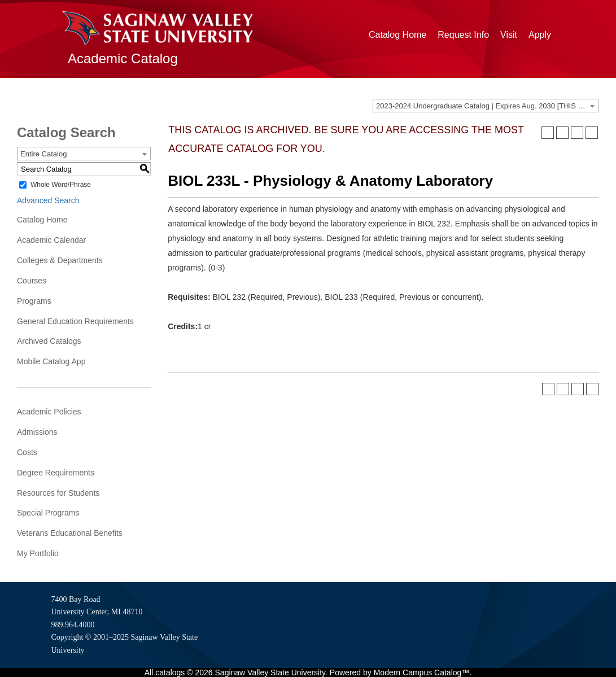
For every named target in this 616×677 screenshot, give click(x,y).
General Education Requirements (75, 321)
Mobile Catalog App (51, 361)
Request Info (463, 35)
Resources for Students (58, 493)
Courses (32, 281)
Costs (27, 452)
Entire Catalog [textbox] (43, 154)
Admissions (37, 432)
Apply (540, 35)
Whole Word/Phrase (61, 185)
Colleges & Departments (60, 260)
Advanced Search (48, 200)
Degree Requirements (56, 473)
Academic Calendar (51, 240)
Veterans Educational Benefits (70, 533)
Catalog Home (397, 35)
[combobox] (486, 106)
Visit (509, 35)
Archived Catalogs (49, 341)
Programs (34, 301)
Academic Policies (49, 412)
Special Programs (48, 513)
